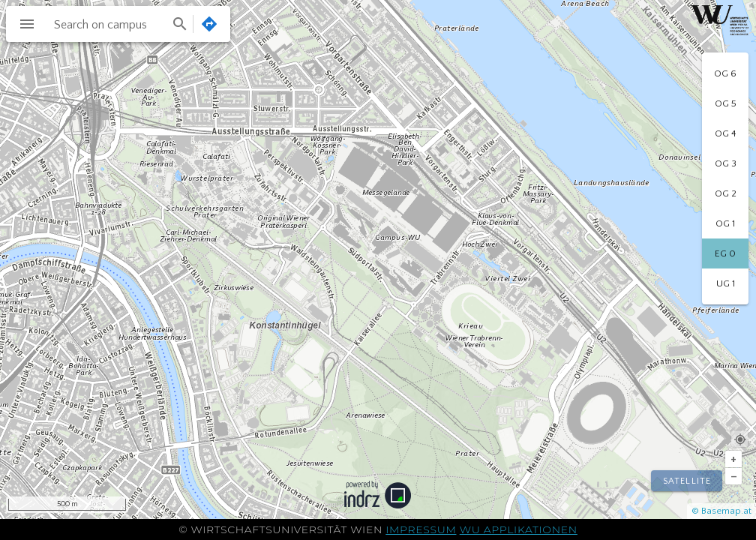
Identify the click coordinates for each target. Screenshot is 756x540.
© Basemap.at (721, 511)
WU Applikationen (519, 529)
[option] (725, 73)
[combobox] (119, 24)
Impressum (421, 529)
